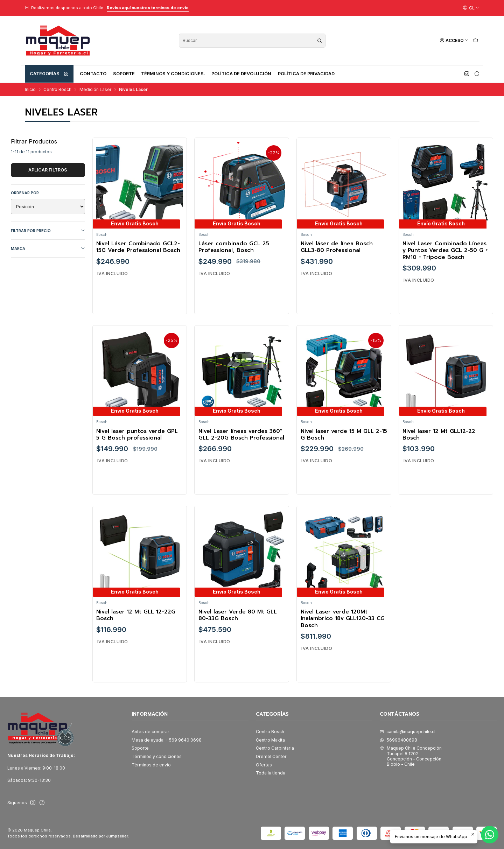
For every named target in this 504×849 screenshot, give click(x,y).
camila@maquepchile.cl (408, 732)
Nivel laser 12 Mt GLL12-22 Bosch (439, 465)
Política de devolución (241, 74)
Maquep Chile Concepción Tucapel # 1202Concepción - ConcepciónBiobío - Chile (411, 756)
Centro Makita (270, 740)
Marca (48, 249)
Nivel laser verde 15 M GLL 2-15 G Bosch (344, 465)
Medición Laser (95, 90)
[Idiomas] (471, 8)
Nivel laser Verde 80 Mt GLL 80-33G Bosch (238, 645)
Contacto (93, 74)
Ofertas (264, 765)
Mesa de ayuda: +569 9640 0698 (167, 740)
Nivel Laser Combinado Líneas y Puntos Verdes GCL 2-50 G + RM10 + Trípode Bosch (445, 251)
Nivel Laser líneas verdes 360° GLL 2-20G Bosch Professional (241, 465)
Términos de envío (151, 765)
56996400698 (398, 740)
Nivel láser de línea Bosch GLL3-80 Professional (337, 247)
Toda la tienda (271, 773)
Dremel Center (271, 756)
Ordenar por (25, 193)
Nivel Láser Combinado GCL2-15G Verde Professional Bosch (138, 247)
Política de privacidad (306, 74)
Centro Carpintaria (275, 748)
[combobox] (252, 41)
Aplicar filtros (48, 170)
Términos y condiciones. (173, 74)
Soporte (124, 74)
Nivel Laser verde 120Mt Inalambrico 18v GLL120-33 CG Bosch (343, 649)
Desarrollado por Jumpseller (100, 836)
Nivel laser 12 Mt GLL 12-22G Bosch (136, 645)
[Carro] (475, 40)
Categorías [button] (49, 74)
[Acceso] (454, 40)
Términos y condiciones (157, 756)
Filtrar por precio (48, 231)
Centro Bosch (57, 90)
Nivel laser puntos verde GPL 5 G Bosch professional (137, 465)
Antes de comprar (150, 732)
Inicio (30, 90)
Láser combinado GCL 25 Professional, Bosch (234, 247)
